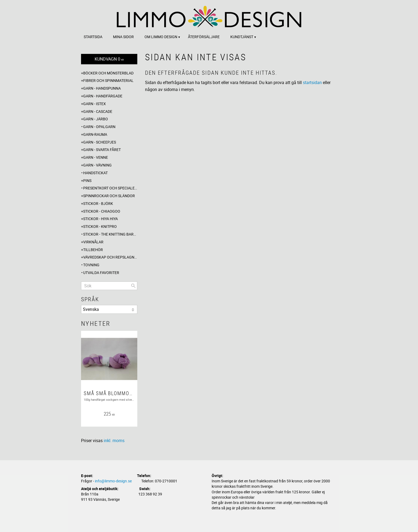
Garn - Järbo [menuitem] (96, 119)
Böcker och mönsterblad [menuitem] (108, 73)
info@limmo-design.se (113, 481)
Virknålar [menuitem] (93, 242)
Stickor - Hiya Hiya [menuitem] (101, 219)
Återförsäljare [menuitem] (204, 37)
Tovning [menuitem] (91, 265)
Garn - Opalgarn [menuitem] (99, 127)
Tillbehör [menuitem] (93, 250)
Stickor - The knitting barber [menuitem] (110, 234)
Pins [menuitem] (87, 180)
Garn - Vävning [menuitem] (97, 165)
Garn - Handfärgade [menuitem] (103, 96)
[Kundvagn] (109, 59)
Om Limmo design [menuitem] (161, 37)
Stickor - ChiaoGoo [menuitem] (102, 211)
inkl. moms (114, 440)
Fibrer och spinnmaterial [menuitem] (108, 80)
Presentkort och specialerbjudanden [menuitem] (110, 188)
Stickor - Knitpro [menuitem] (100, 226)
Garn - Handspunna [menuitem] (102, 88)
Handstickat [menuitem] (95, 173)
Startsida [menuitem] (93, 37)
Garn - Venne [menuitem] (96, 157)
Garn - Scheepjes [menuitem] (100, 142)
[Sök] (133, 286)
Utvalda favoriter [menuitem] (101, 273)
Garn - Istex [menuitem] (95, 104)
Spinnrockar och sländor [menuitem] (109, 196)
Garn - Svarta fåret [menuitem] (102, 150)
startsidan (312, 82)
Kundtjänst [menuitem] (242, 37)
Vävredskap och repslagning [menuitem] (110, 257)
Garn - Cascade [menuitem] (98, 111)
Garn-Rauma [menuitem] (95, 134)
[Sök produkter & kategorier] (109, 286)
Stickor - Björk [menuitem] (98, 203)
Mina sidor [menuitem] (123, 37)
